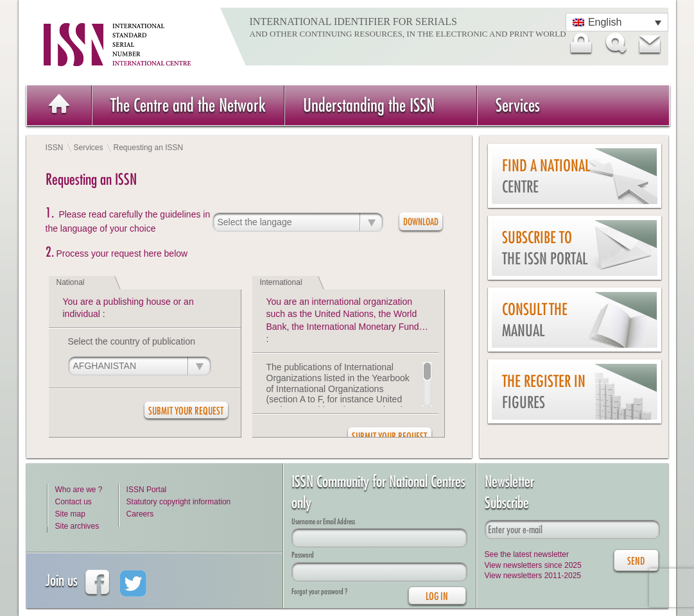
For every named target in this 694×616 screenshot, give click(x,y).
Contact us (74, 502)
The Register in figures (544, 392)
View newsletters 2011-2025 (533, 576)
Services (518, 105)
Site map (70, 514)
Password (303, 555)
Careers (140, 514)
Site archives (77, 526)
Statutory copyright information (179, 502)
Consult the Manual (535, 320)
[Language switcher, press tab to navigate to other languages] (617, 22)
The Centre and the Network (188, 105)
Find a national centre (546, 176)
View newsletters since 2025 (533, 565)
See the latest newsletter (527, 554)
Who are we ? (79, 490)
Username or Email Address (323, 521)
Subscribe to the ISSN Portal (545, 248)
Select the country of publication (132, 341)
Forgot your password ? (319, 591)
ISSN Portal (147, 490)
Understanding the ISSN (369, 105)
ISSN (55, 148)
